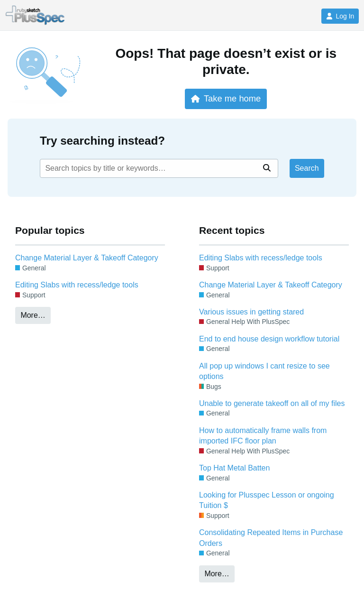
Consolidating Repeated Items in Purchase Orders (271, 538)
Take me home (226, 98)
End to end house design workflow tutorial (269, 339)
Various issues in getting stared (251, 312)
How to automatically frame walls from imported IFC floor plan (263, 436)
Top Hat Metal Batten (234, 468)
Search (307, 168)
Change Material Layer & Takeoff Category (87, 258)
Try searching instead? (102, 141)
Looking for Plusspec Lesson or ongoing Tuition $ (267, 500)
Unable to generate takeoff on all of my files (272, 403)
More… (33, 315)
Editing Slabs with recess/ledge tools (77, 285)
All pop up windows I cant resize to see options (264, 371)
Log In (340, 16)
